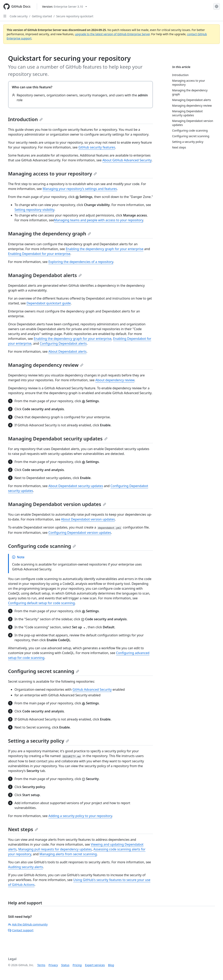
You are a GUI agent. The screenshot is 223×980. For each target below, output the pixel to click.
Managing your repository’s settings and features (80, 189)
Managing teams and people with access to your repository (99, 220)
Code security (19, 16)
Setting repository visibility (34, 210)
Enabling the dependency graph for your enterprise (104, 249)
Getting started (42, 16)
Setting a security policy (39, 741)
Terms (41, 965)
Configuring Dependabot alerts (63, 343)
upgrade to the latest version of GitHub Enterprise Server (112, 34)
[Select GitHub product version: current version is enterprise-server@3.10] (65, 7)
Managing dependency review (46, 365)
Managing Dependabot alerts (45, 275)
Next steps (23, 829)
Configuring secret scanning (44, 671)
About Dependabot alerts (67, 351)
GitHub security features (97, 147)
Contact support (21, 930)
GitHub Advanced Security (92, 689)
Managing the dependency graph (50, 233)
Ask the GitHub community (28, 924)
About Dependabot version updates (88, 519)
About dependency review (115, 380)
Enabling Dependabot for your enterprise (39, 254)
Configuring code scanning (42, 546)
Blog (111, 965)
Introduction (25, 119)
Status (65, 965)
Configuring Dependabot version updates (80, 533)
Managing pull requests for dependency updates (55, 849)
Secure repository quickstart (75, 16)
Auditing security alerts (25, 867)
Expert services (95, 965)
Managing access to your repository (52, 174)
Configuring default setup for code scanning (41, 603)
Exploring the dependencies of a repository (81, 262)
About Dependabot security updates (76, 486)
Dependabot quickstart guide (49, 303)
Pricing (77, 965)
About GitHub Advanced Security (127, 160)
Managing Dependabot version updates (57, 504)
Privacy (53, 965)
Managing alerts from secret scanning (68, 854)
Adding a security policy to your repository (80, 816)
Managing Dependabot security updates (58, 438)
